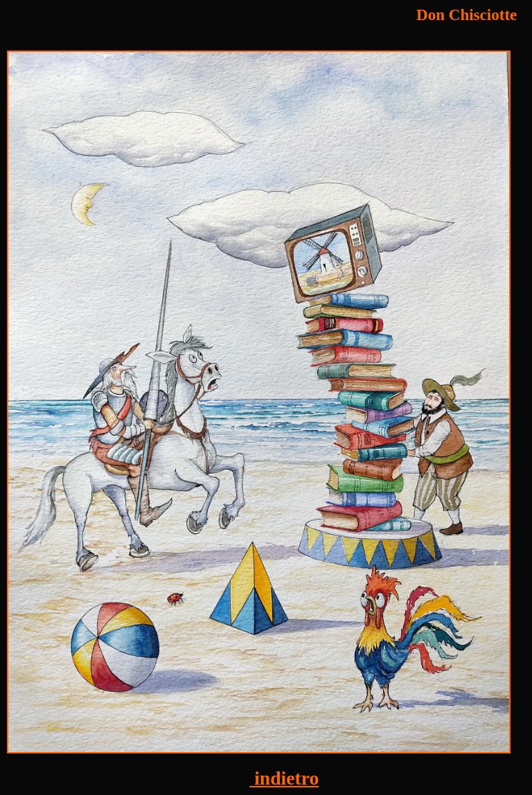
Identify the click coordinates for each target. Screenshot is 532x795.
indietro (284, 778)
